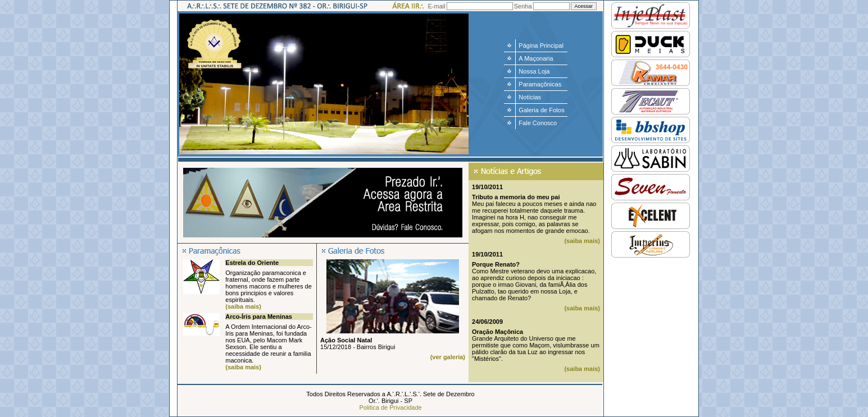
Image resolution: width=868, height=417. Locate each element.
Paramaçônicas (540, 84)
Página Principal (541, 45)
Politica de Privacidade (390, 407)
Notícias (530, 97)
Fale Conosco (538, 123)
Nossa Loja (534, 71)
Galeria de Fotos (541, 110)
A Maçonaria (536, 58)
